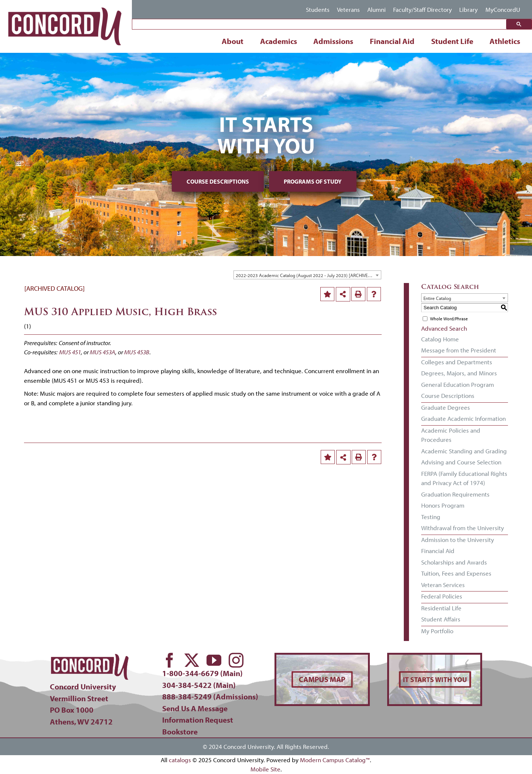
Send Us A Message (195, 708)
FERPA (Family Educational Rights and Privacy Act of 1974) (464, 478)
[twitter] (192, 660)
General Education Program (458, 384)
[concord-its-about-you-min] (435, 658)
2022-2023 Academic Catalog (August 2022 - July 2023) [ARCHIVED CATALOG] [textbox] (308, 275)
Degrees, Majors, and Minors (459, 373)
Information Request (198, 720)
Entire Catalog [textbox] (437, 298)
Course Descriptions (218, 181)
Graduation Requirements (455, 494)
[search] (321, 25)
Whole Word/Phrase (449, 319)
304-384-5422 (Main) (199, 685)
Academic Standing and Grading (464, 451)
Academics (279, 41)
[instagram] (236, 660)
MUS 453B (137, 352)
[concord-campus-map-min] (322, 658)
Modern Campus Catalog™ (335, 760)
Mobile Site (265, 769)
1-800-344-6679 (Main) (202, 673)
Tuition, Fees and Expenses (456, 573)
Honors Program (443, 505)
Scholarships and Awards (454, 562)
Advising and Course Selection (461, 462)
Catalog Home (440, 339)
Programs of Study (313, 181)
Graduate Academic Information (463, 418)
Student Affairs (441, 619)
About (233, 41)
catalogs (180, 760)
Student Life (452, 41)
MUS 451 (70, 352)
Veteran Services (443, 585)
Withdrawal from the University (463, 528)
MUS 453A (103, 352)
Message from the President (459, 350)
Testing (431, 517)
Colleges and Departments (457, 362)
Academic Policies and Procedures (451, 435)
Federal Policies (442, 596)
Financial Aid (392, 41)
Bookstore (180, 732)
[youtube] (214, 660)
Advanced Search (444, 328)
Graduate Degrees (446, 407)
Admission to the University (458, 540)
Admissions (333, 41)
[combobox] (307, 275)
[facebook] (170, 660)
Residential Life (441, 608)
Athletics (505, 41)
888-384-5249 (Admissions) (210, 696)
